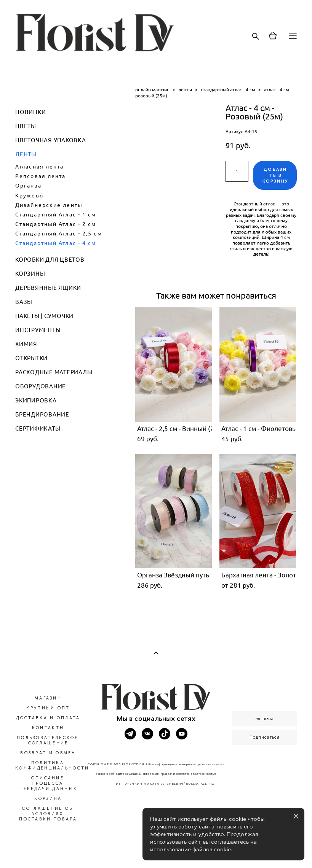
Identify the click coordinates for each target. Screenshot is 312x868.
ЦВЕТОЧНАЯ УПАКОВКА (51, 140)
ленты (185, 90)
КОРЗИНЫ (30, 274)
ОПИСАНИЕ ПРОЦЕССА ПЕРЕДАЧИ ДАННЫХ (48, 783)
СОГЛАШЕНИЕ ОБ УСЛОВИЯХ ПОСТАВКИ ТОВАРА (48, 814)
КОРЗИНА (48, 799)
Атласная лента (39, 167)
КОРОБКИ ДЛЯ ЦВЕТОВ (50, 260)
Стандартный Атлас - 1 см (56, 215)
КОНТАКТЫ (48, 728)
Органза (28, 186)
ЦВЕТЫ (26, 126)
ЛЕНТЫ (26, 154)
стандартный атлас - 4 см (228, 90)
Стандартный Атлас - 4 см (56, 243)
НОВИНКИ (30, 112)
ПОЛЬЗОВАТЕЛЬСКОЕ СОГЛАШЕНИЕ (48, 740)
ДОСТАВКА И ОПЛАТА (48, 718)
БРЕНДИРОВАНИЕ (42, 414)
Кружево (29, 196)
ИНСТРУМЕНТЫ (38, 330)
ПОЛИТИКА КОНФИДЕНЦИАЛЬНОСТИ (52, 765)
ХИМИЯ (26, 344)
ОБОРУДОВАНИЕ (41, 386)
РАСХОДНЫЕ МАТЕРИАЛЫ (54, 372)
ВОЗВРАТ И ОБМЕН (48, 753)
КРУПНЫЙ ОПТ (48, 708)
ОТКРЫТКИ (31, 358)
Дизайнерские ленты (49, 205)
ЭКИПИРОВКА (36, 400)
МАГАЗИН (48, 698)
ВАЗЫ (24, 302)
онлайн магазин (152, 90)
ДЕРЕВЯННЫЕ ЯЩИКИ (48, 288)
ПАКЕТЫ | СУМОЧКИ (44, 316)
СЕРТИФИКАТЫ (38, 428)
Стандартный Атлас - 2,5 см (59, 234)
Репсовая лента (40, 176)
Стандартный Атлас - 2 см (56, 224)
